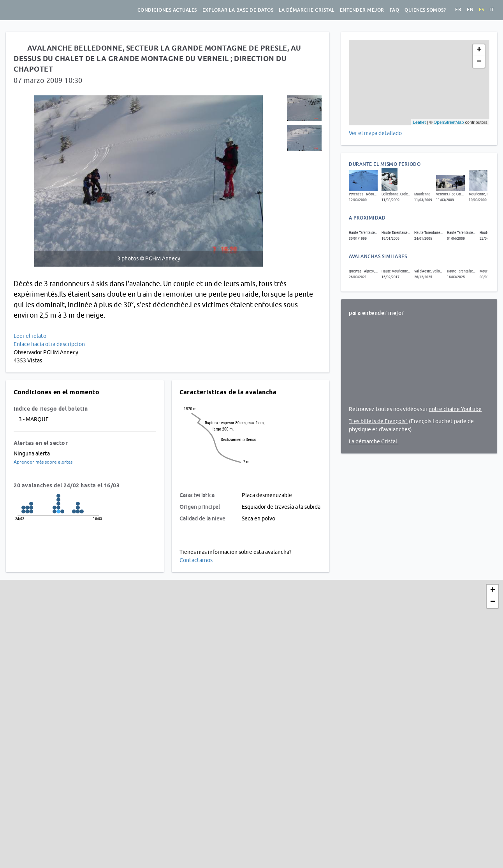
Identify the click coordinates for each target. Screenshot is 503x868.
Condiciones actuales (167, 10)
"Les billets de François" (378, 421)
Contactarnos (196, 560)
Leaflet (419, 122)
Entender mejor (362, 10)
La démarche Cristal (307, 10)
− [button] (479, 62)
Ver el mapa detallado (375, 133)
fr (458, 10)
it (492, 10)
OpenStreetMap (449, 122)
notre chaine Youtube (455, 409)
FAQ (395, 10)
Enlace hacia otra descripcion (49, 344)
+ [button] (479, 50)
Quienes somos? (425, 10)
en (470, 10)
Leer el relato (30, 336)
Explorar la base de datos (238, 10)
